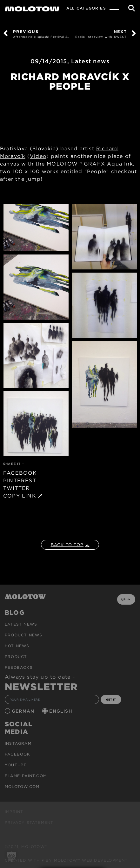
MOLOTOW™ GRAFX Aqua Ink (90, 164)
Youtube (16, 765)
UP (126, 599)
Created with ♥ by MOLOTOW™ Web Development (66, 860)
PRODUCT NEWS (23, 635)
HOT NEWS (17, 646)
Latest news (90, 61)
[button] (11, 857)
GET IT (111, 699)
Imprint (14, 812)
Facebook (18, 754)
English (62, 711)
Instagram (18, 743)
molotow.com (22, 787)
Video (38, 156)
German (24, 711)
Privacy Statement (29, 822)
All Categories (86, 8)
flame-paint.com (26, 776)
